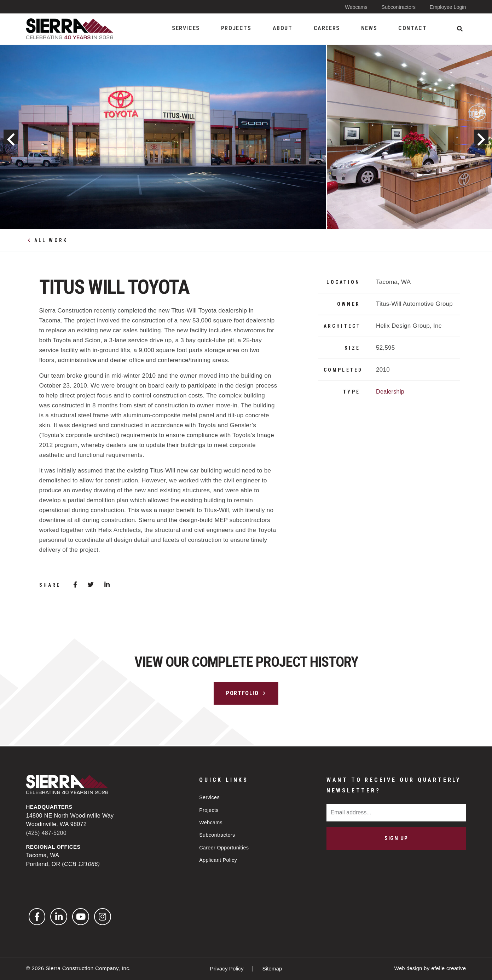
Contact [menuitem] (412, 28)
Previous (14, 137)
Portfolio (242, 693)
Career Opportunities (225, 847)
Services (210, 796)
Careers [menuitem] (327, 28)
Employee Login (447, 7)
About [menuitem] (283, 28)
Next (478, 137)
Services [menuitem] (186, 28)
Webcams (352, 7)
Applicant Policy (219, 860)
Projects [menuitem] (236, 28)
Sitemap (273, 968)
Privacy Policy (227, 968)
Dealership (391, 392)
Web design (408, 968)
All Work (51, 240)
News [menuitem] (369, 28)
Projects (209, 809)
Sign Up (396, 837)
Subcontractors (396, 7)
